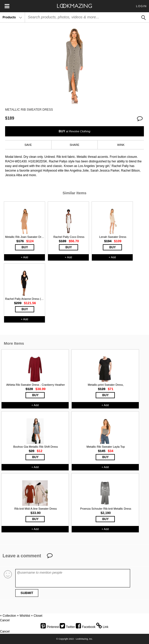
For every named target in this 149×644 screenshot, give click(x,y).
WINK (121, 145)
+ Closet (36, 616)
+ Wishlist (23, 616)
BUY (74, 131)
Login (141, 6)
